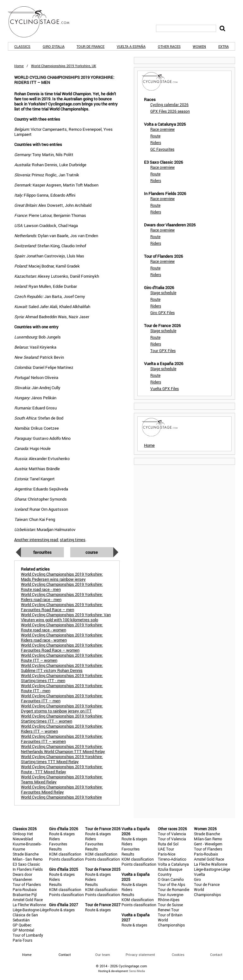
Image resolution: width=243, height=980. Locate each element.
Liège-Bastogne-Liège (31, 910)
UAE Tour (166, 849)
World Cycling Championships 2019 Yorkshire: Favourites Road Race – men (62, 607)
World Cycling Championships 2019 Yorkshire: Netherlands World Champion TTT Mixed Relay (63, 749)
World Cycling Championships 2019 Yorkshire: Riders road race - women (62, 637)
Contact (216, 955)
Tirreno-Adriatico (172, 859)
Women (199, 46)
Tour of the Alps (171, 884)
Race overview (162, 129)
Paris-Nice (167, 854)
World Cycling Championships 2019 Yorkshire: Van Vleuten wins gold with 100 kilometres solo (66, 617)
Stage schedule (163, 293)
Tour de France (90, 46)
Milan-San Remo (208, 839)
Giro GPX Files (162, 313)
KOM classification (65, 854)
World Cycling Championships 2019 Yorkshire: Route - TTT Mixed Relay (62, 769)
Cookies (178, 955)
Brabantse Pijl (25, 895)
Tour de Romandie (174, 889)
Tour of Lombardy (28, 935)
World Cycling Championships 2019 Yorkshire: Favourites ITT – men (62, 698)
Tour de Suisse (170, 905)
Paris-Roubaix (25, 889)
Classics (22, 46)
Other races (169, 46)
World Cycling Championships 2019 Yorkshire (61, 797)
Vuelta (199, 874)
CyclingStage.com (43, 22)
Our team (103, 955)
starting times (73, 540)
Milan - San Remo (28, 859)
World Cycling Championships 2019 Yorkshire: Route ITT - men (62, 688)
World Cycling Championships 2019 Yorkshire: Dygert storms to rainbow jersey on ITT (62, 708)
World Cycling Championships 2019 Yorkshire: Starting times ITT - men (62, 678)
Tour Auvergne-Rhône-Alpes (171, 897)
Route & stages (62, 834)
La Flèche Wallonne (29, 905)
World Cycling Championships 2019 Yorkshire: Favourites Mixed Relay (62, 789)
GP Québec (22, 925)
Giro (197, 879)
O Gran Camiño (171, 879)
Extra (224, 46)
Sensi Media (137, 971)
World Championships (171, 922)
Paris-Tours (22, 940)
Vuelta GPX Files (165, 389)
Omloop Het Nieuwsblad (23, 836)
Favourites (42, 552)
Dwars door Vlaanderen (22, 877)
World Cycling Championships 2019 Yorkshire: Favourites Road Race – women (62, 648)
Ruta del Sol (168, 844)
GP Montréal (23, 930)
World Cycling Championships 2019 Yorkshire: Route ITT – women (62, 658)
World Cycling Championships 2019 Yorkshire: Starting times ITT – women (62, 718)
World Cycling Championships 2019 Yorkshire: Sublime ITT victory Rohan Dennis (62, 668)
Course (92, 552)
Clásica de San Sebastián (25, 917)
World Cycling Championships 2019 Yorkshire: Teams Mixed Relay (62, 779)
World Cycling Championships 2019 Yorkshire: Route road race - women (62, 627)
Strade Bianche (26, 854)
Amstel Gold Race (28, 900)
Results (55, 849)
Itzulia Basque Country (170, 872)
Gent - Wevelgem (208, 844)
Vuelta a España (131, 46)
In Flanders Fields (28, 869)
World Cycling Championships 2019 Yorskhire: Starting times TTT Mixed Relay (62, 759)
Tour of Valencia (172, 834)
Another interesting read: (37, 540)
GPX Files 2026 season (170, 111)
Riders (156, 142)
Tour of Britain (170, 915)
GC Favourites (162, 149)
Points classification (66, 859)
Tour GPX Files (163, 351)
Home (19, 66)
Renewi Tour (168, 910)
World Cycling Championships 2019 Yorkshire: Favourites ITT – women (62, 739)
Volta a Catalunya (173, 864)
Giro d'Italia (54, 46)
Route (155, 136)
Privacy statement (140, 955)
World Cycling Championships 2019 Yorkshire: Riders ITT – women (62, 729)
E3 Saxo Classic (26, 864)
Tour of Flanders (27, 884)
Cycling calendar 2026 (169, 104)
